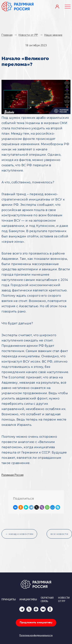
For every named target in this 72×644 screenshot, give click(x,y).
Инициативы (28, 600)
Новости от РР (64, 600)
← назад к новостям (19, 534)
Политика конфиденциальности (36, 635)
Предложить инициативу (36, 623)
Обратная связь (47, 600)
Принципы (9, 600)
